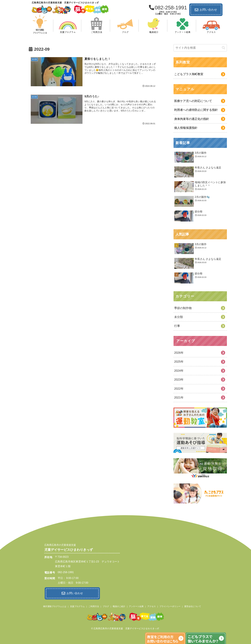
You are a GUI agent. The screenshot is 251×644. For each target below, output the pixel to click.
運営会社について (193, 606)
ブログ (106, 606)
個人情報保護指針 (186, 128)
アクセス (152, 606)
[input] (200, 48)
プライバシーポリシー (170, 606)
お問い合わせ (206, 10)
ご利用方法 (94, 606)
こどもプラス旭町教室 (189, 74)
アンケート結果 (136, 606)
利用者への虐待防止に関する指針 (196, 110)
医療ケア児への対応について (193, 101)
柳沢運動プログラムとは (55, 606)
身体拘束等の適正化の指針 (192, 119)
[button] (224, 48)
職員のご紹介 (119, 606)
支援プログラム (77, 606)
